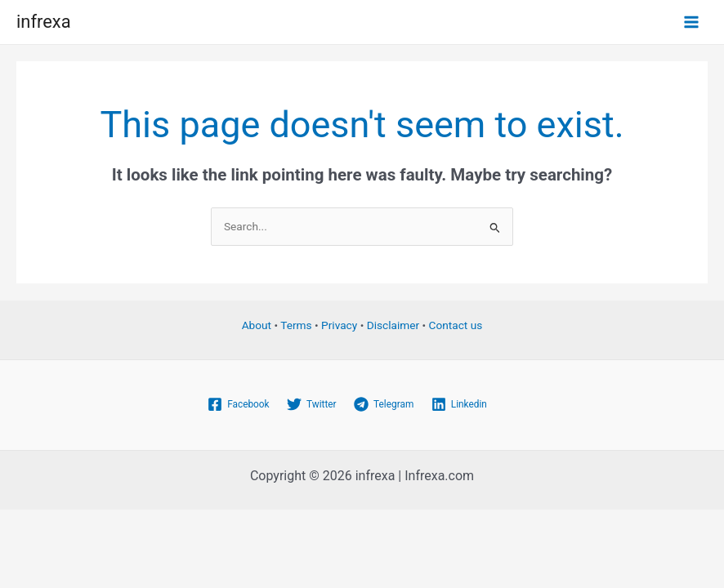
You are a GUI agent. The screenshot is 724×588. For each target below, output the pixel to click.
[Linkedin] (459, 404)
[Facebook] (238, 404)
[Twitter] (311, 404)
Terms (296, 325)
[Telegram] (384, 404)
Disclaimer (393, 325)
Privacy (339, 325)
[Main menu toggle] (692, 22)
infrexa (44, 22)
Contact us (456, 325)
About (257, 325)
